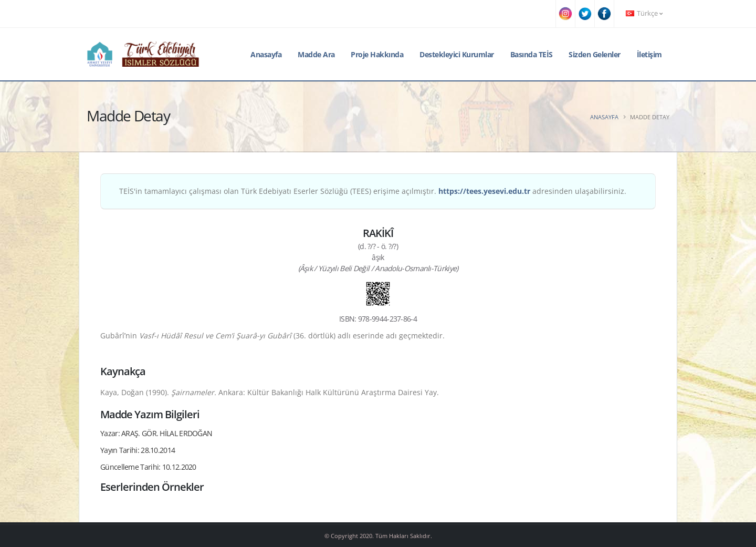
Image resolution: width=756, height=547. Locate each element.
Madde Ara (316, 54)
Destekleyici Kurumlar (457, 54)
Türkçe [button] (644, 13)
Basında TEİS (532, 54)
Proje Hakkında (377, 54)
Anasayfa (266, 54)
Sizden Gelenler (595, 54)
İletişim (649, 54)
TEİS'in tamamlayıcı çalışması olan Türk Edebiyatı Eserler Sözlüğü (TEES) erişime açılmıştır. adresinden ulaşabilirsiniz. (373, 191)
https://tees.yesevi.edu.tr (484, 191)
